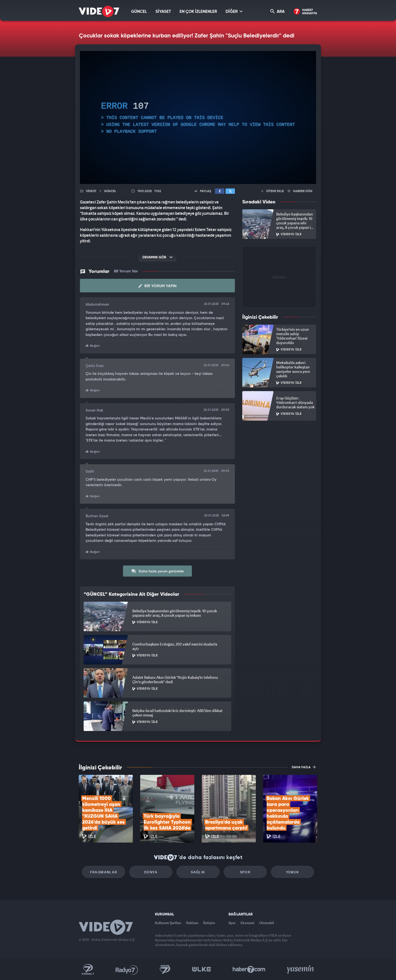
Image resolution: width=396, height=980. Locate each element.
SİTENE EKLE (272, 191)
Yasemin (301, 969)
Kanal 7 (88, 969)
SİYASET (163, 12)
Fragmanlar (104, 872)
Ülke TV (202, 969)
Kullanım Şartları (168, 923)
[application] (198, 117)
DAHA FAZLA (304, 767)
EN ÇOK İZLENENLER (198, 12)
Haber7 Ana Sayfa (305, 12)
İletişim (209, 923)
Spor (245, 872)
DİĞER (234, 11)
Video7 (91, 191)
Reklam (192, 923)
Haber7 (249, 969)
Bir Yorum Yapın (158, 286)
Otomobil (267, 923)
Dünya (151, 872)
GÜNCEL (139, 12)
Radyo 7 (127, 969)
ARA (277, 11)
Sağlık (198, 872)
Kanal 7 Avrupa (165, 969)
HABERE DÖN (300, 191)
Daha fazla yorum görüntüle (158, 571)
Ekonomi (247, 923)
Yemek (293, 872)
